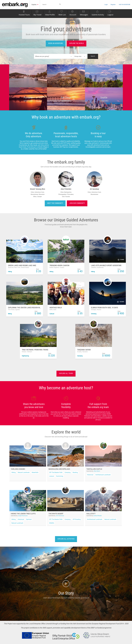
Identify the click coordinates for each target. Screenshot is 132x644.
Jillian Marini (97, 471)
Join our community (77, 203)
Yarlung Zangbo (18, 469)
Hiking (14, 472)
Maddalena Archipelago (59, 469)
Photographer (63, 194)
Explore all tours (66, 373)
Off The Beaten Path (56, 472)
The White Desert (56, 514)
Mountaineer (35, 194)
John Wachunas (60, 516)
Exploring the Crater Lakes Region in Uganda (25, 308)
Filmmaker (70, 194)
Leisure (52, 476)
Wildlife (52, 523)
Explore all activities (66, 539)
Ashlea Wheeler (98, 516)
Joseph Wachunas (23, 516)
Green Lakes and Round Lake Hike (22, 265)
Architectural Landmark (103, 475)
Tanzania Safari (84, 350)
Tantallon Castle (94, 469)
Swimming (60, 476)
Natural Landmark (24, 472)
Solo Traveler (66, 197)
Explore (35, 5)
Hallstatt (91, 514)
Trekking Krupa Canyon (59, 265)
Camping (68, 472)
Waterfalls (35, 472)
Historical (90, 475)
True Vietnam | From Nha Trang (35, 350)
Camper (39, 197)
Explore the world (77, 43)
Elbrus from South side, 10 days (104, 308)
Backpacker (68, 192)
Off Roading (77, 519)
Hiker (33, 192)
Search (93, 56)
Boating (75, 472)
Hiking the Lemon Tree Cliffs (23, 514)
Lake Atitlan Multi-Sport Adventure (106, 265)
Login (98, 5)
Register (106, 5)
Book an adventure (56, 43)
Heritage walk (56, 308)
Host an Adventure (121, 4)
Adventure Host (40, 192)
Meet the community (55, 203)
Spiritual (29, 519)
